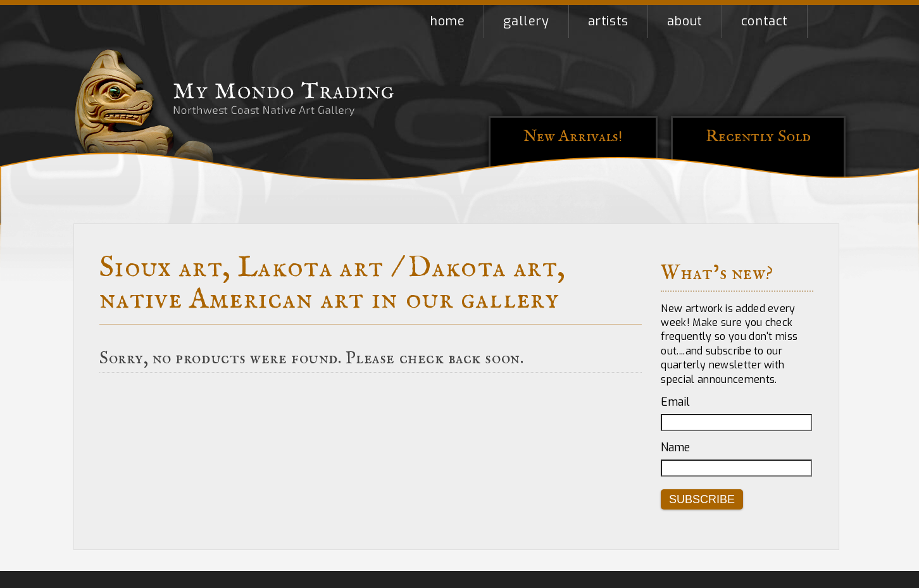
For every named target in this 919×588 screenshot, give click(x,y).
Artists (608, 21)
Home (447, 21)
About (685, 21)
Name (675, 447)
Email (675, 402)
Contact (765, 21)
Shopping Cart (827, 22)
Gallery (526, 21)
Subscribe (702, 499)
